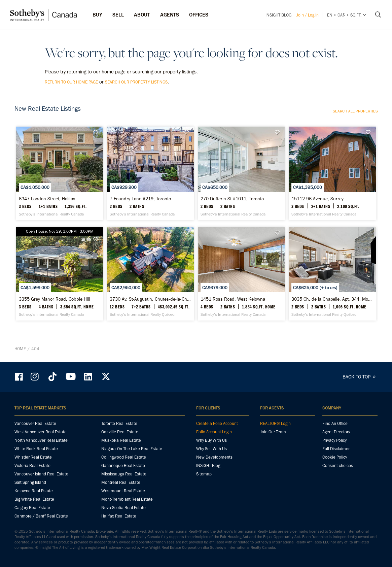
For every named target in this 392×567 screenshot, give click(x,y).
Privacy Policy (334, 440)
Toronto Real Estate (119, 423)
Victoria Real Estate (32, 465)
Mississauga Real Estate (124, 474)
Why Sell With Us (211, 449)
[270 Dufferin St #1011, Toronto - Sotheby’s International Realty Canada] (241, 173)
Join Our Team (273, 432)
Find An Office (335, 423)
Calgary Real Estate (32, 508)
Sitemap (204, 474)
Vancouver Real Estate (35, 423)
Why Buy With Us (211, 440)
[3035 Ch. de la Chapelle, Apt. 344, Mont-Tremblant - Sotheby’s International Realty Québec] (332, 274)
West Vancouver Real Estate (41, 432)
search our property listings (136, 82)
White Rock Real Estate (36, 449)
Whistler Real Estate (33, 457)
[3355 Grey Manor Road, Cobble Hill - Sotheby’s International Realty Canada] (60, 274)
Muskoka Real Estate (121, 440)
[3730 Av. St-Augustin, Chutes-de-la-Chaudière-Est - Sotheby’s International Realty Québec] (151, 274)
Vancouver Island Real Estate (41, 474)
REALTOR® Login (275, 423)
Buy (97, 15)
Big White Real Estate (34, 499)
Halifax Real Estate (119, 516)
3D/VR (86, 240)
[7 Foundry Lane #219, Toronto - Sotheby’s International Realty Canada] (151, 173)
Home (20, 349)
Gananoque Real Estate (123, 465)
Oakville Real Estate (120, 432)
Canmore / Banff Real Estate (41, 516)
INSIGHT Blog (278, 15)
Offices (199, 15)
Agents (170, 15)
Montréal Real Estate (121, 482)
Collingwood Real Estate (124, 457)
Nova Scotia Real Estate (123, 508)
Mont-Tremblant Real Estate (127, 499)
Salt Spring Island (30, 482)
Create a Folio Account (217, 423)
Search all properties (355, 111)
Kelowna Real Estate (34, 491)
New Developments (214, 457)
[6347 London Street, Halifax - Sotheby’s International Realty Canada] (60, 173)
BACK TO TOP (360, 377)
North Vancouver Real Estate (41, 440)
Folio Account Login (214, 432)
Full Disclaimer (336, 449)
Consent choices (338, 465)
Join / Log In (308, 15)
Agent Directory (336, 432)
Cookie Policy (335, 457)
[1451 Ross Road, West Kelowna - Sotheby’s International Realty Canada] (241, 274)
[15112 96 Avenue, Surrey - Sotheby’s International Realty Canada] (332, 173)
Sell (118, 15)
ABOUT (142, 15)
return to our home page (71, 82)
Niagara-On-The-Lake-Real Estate (132, 449)
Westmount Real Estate (123, 491)
